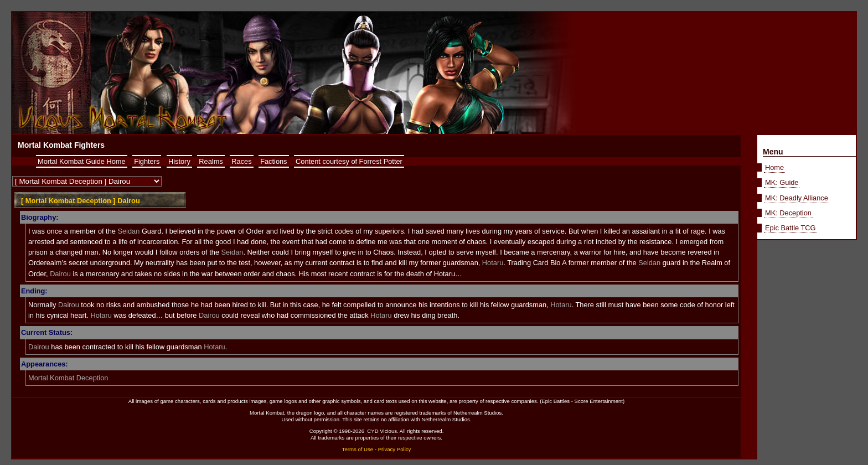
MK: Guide (782, 182)
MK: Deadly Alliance (797, 198)
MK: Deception (788, 213)
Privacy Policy (395, 449)
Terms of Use (358, 449)
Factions (273, 161)
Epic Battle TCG (790, 228)
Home (774, 167)
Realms (211, 161)
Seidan (128, 231)
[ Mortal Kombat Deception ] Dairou (81, 201)
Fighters (147, 161)
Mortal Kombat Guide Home (82, 161)
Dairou (60, 274)
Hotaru (493, 263)
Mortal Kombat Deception (68, 378)
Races (241, 161)
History (179, 161)
